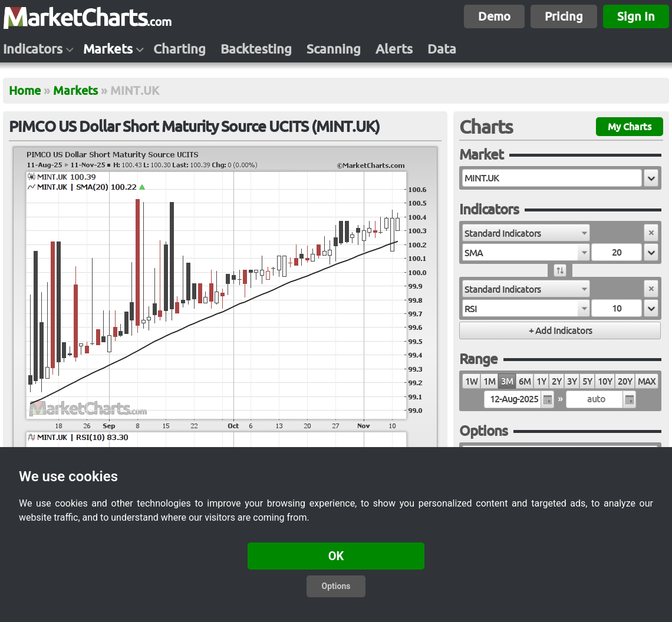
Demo (494, 16)
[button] (651, 178)
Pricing (564, 16)
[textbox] (552, 178)
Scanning (334, 49)
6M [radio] (525, 381)
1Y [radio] (541, 381)
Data (442, 49)
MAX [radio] (647, 381)
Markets (108, 49)
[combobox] (526, 233)
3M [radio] (507, 381)
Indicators (33, 49)
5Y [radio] (587, 381)
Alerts (394, 49)
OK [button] (336, 556)
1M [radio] (489, 381)
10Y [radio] (605, 381)
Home (25, 90)
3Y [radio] (572, 381)
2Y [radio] (556, 381)
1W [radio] (471, 381)
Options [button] (336, 586)
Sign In (636, 16)
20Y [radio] (625, 381)
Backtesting (256, 49)
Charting (179, 49)
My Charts (630, 127)
